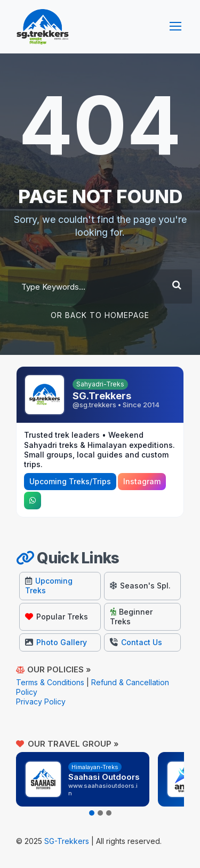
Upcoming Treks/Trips (70, 481)
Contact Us (136, 642)
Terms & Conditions (50, 682)
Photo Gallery (56, 642)
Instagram (142, 481)
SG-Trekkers (67, 841)
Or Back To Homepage (100, 315)
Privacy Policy (41, 702)
